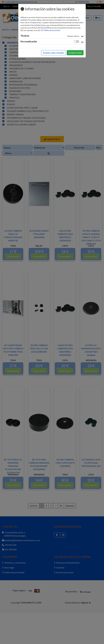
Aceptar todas (75, 53)
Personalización (29, 41)
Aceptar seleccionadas (53, 53)
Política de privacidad (52, 30)
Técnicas (25, 36)
